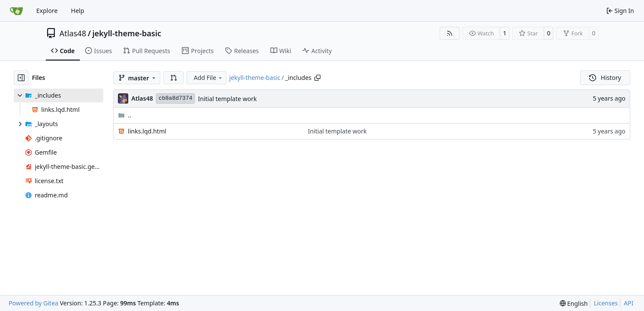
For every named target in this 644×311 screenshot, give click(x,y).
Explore (47, 11)
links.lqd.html (147, 131)
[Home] (16, 11)
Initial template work (227, 99)
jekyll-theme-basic (127, 33)
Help (78, 11)
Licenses (606, 303)
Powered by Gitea (33, 303)
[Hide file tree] (21, 78)
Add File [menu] (208, 78)
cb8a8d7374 (175, 98)
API (628, 303)
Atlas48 (73, 33)
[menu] (574, 303)
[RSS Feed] (450, 33)
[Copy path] (317, 78)
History (605, 78)
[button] (174, 78)
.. (125, 115)
